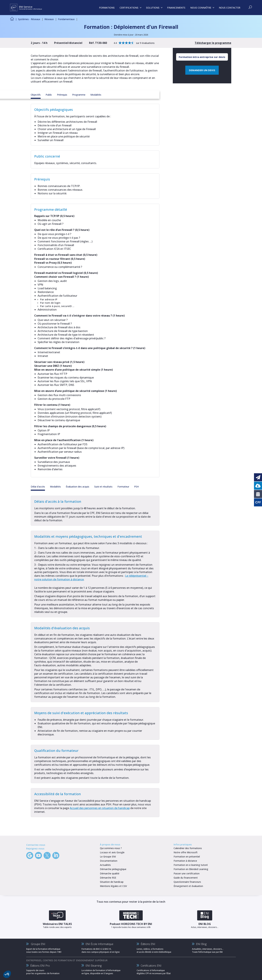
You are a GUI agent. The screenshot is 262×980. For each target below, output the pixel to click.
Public (49, 95)
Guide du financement (186, 878)
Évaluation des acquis (78, 487)
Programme (79, 95)
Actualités (105, 865)
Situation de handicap (112, 882)
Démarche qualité (110, 873)
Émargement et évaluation (188, 886)
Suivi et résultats (103, 487)
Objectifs (36, 95)
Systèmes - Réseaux (29, 19)
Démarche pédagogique (113, 869)
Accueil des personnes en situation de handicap (100, 808)
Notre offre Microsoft (186, 852)
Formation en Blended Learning (191, 869)
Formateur (123, 487)
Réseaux (49, 19)
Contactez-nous (36, 845)
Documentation (109, 861)
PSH (136, 487)
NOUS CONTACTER (230, 8)
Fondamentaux (66, 19)
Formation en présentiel (187, 857)
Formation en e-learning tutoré (191, 865)
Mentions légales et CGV (113, 886)
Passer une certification (187, 873)
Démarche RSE (108, 878)
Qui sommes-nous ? (111, 848)
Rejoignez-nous (35, 849)
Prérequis (62, 95)
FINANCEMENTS (176, 8)
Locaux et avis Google (112, 852)
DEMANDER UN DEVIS (202, 70)
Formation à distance (185, 861)
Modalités (96, 95)
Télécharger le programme (213, 43)
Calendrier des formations (188, 848)
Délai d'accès (38, 487)
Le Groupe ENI (108, 857)
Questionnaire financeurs (187, 882)
